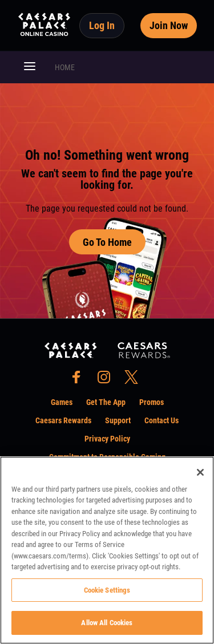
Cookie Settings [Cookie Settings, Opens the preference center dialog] (107, 590)
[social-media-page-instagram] (107, 380)
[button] (30, 67)
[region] (107, 550)
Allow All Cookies (107, 623)
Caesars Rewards (63, 420)
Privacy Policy (107, 439)
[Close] (200, 472)
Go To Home (107, 242)
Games (62, 402)
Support (118, 420)
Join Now (169, 25)
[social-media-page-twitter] (135, 380)
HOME (65, 67)
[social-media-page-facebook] (80, 380)
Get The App (106, 402)
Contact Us (161, 420)
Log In (102, 25)
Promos (152, 402)
